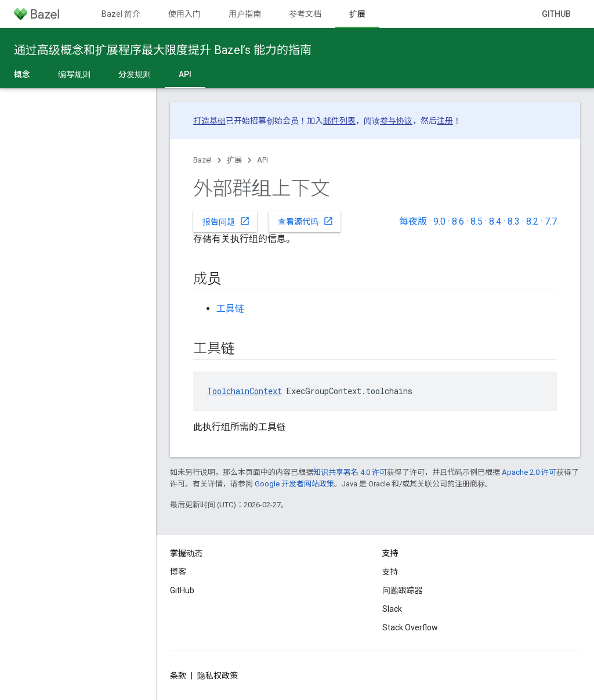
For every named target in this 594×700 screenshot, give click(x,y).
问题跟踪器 (403, 590)
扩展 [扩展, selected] (357, 14)
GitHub (556, 14)
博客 (178, 572)
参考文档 (305, 14)
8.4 (495, 221)
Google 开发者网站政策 (294, 484)
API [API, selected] (185, 74)
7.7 (551, 221)
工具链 (230, 308)
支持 (390, 572)
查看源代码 (306, 221)
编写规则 (74, 74)
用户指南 (245, 14)
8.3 (514, 221)
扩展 (234, 160)
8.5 (477, 221)
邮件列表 (339, 121)
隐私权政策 (218, 676)
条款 (178, 676)
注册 (445, 121)
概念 (22, 74)
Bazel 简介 (121, 14)
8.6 (458, 221)
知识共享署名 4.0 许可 (350, 472)
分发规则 (135, 74)
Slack (392, 609)
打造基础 (209, 121)
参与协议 (396, 121)
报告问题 (226, 221)
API (262, 160)
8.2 (532, 221)
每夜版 (413, 221)
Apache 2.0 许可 (529, 472)
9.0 (439, 221)
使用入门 (184, 14)
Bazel (202, 160)
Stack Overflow (410, 627)
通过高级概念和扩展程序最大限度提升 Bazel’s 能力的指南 (163, 50)
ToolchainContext (245, 391)
